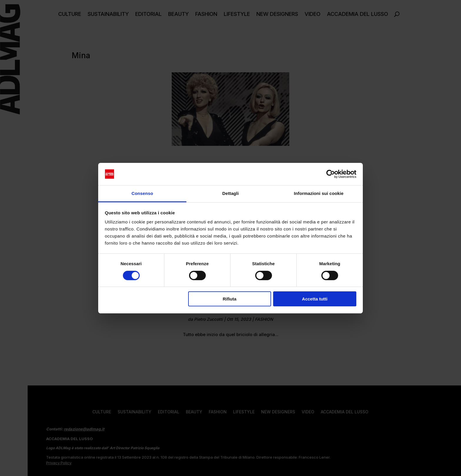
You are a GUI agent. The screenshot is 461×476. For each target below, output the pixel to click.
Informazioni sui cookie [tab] (319, 193)
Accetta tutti (315, 299)
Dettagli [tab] (230, 193)
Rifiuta (229, 299)
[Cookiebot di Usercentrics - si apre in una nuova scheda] (331, 174)
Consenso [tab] (142, 193)
